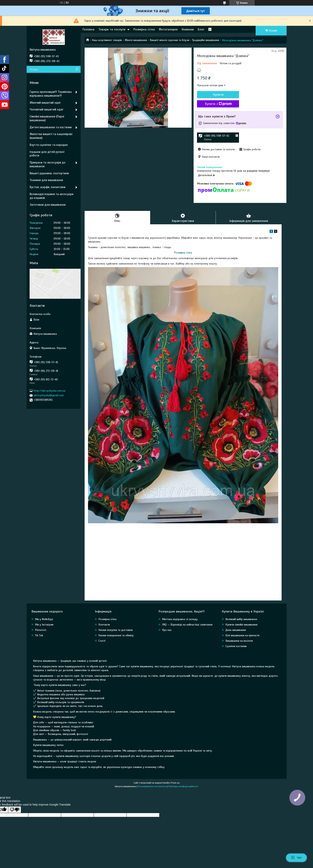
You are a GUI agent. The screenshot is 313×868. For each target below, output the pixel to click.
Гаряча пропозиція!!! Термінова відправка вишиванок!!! (51, 94)
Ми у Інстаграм (44, 625)
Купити (218, 95)
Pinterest (41, 630)
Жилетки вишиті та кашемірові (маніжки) (51, 136)
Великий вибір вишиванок (241, 619)
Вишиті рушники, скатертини (49, 173)
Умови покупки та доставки (115, 630)
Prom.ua (175, 783)
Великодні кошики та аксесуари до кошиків (51, 196)
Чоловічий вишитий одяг (46, 109)
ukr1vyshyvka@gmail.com (49, 395)
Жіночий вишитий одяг (45, 103)
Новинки (188, 29)
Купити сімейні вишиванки (241, 625)
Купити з (218, 104)
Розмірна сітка (144, 29)
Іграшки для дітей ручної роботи (47, 154)
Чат (296, 858)
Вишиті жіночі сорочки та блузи (169, 40)
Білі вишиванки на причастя (242, 635)
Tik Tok (39, 635)
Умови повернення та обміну (116, 635)
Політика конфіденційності (183, 786)
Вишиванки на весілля (239, 641)
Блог (201, 29)
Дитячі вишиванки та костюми (51, 127)
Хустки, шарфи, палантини (47, 187)
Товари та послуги (112, 29)
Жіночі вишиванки (136, 40)
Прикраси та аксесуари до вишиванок (47, 164)
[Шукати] (77, 69)
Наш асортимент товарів (107, 40)
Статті (102, 641)
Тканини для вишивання (46, 180)
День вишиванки (236, 630)
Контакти (104, 625)
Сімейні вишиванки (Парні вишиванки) (47, 118)
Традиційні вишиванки (205, 40)
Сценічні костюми (236, 646)
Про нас (167, 630)
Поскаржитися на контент (152, 786)
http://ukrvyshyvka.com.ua (49, 391)
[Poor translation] (15, 810)
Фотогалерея (168, 29)
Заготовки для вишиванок (48, 205)
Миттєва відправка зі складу (180, 619)
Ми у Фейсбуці (44, 619)
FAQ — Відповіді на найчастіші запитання (187, 625)
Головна (88, 29)
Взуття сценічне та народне (49, 145)
